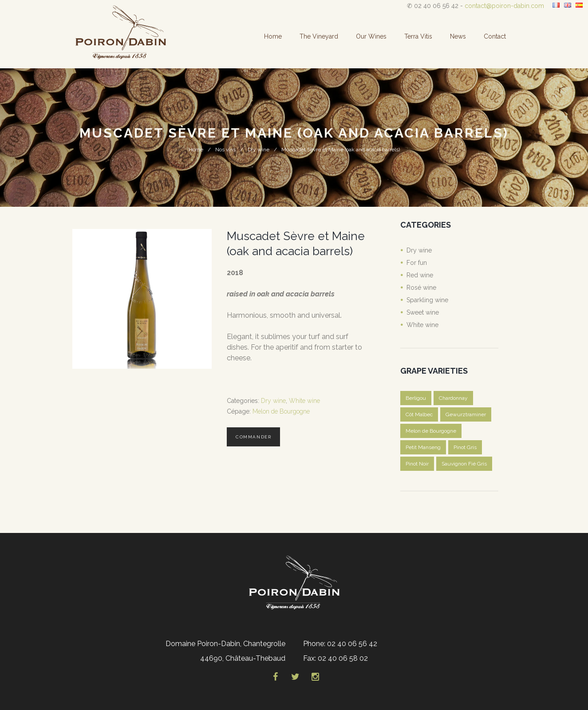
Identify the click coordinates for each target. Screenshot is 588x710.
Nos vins (225, 150)
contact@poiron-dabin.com (504, 6)
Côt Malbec (419, 414)
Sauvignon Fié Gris (464, 464)
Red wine (420, 275)
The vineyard (319, 36)
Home (273, 36)
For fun (417, 263)
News (458, 36)
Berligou (416, 398)
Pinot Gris (465, 447)
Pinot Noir (417, 464)
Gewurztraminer (466, 414)
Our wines (371, 36)
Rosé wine (421, 288)
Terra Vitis (418, 36)
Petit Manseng (423, 447)
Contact (495, 36)
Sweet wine (423, 312)
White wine (304, 401)
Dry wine (258, 150)
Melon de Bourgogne (281, 411)
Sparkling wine (427, 300)
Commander (253, 437)
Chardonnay (453, 398)
